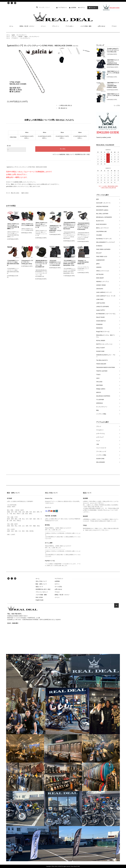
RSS (37, 597)
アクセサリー (15, 38)
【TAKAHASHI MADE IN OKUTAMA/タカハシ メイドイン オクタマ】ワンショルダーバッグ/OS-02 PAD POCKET (69, 226)
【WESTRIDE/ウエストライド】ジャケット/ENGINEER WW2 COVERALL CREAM (113, 85)
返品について (70, 154)
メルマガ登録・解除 (86, 26)
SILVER (20, 37)
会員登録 (74, 7)
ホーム (11, 26)
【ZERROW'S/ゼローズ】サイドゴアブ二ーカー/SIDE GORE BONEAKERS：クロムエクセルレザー (55, 229)
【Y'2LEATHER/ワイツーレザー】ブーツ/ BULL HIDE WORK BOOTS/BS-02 (13, 263)
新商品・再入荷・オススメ (27, 26)
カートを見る (58, 587)
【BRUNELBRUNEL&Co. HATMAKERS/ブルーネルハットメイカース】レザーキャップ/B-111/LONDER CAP (41, 264)
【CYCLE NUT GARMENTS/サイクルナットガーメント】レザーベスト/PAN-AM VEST (55, 263)
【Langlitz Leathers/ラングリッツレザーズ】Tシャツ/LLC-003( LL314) (113, 50)
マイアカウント (63, 7)
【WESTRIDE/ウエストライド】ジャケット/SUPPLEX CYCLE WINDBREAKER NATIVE (113, 62)
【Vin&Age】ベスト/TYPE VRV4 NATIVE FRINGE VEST (83, 262)
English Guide (40, 600)
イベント (43, 26)
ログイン (83, 7)
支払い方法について (41, 581)
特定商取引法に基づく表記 (82, 154)
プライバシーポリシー (42, 592)
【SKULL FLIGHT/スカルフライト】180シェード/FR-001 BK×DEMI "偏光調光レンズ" (13, 226)
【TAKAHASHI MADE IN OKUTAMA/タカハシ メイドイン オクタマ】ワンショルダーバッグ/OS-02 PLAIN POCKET (84, 226)
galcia (13, 35)
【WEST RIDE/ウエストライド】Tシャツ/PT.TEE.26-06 (113, 73)
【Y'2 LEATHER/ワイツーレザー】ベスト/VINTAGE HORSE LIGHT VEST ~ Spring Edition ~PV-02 (69, 263)
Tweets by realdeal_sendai (104, 137)
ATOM (41, 597)
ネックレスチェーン (22, 35)
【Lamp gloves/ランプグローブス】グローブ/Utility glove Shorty (27, 262)
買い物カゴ (92, 8)
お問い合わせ (101, 26)
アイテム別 (70, 26)
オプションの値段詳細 (59, 154)
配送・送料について (41, 584)
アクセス (114, 26)
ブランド (56, 26)
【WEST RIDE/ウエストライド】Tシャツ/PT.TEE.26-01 (113, 96)
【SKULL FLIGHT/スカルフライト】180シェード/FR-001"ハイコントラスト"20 (41, 225)
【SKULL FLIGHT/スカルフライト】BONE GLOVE (27, 225)
